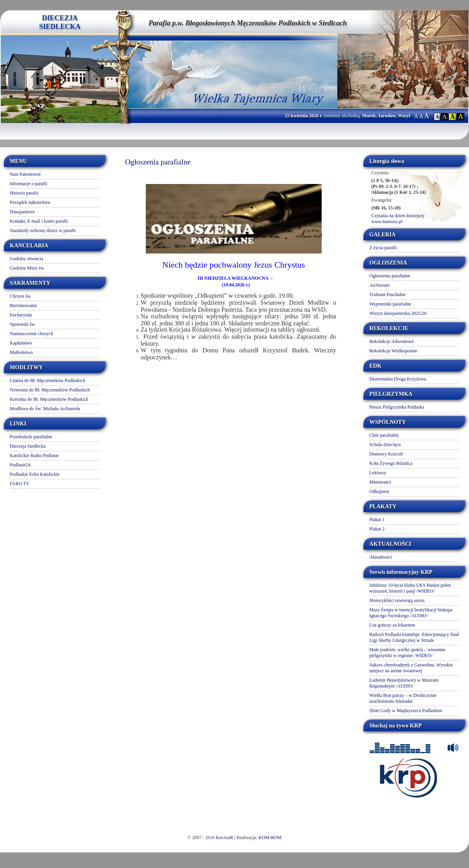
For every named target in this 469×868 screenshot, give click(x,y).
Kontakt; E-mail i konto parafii (39, 221)
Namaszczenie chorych (31, 334)
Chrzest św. (21, 296)
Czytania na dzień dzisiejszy (398, 216)
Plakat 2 (377, 529)
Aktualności (381, 557)
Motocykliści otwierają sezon (397, 600)
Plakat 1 (377, 520)
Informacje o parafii (29, 184)
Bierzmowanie (23, 305)
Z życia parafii (383, 248)
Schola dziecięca (385, 445)
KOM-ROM (270, 838)
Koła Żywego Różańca (391, 463)
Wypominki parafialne (390, 304)
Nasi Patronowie (25, 174)
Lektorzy (378, 473)
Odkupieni (379, 491)
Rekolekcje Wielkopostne (393, 351)
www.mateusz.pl (387, 221)
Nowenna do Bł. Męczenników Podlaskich (50, 390)
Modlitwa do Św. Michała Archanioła (45, 409)
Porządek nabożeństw (30, 202)
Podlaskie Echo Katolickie (35, 474)
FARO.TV (20, 484)
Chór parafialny (384, 435)
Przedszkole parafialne (31, 437)
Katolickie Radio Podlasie (34, 455)
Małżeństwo (21, 352)
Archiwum (379, 285)
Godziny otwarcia (27, 259)
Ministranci (380, 482)
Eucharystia (21, 315)
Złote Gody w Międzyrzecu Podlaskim (406, 711)
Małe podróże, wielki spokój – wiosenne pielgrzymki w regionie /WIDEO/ (407, 653)
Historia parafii (24, 193)
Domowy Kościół (386, 454)
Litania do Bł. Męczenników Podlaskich (47, 380)
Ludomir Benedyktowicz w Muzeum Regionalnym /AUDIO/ (404, 683)
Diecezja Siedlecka (28, 446)
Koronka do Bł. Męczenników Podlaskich (49, 399)
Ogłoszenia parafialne (390, 276)
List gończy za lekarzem (392, 625)
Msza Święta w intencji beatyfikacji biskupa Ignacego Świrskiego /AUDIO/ (411, 613)
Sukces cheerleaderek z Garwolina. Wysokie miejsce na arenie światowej (411, 668)
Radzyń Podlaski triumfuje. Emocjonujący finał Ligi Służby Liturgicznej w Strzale (414, 637)
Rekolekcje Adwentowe (392, 341)
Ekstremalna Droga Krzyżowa (398, 379)
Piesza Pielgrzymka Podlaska (397, 407)
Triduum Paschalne (388, 295)
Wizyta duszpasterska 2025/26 (398, 313)
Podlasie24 (20, 465)
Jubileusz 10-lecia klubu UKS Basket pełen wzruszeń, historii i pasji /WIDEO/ (410, 588)
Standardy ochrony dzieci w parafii (43, 230)
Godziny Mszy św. (27, 268)
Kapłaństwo (21, 343)
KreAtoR (225, 838)
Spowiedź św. (23, 324)
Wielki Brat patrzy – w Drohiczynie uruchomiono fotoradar (403, 698)
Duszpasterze (22, 212)
